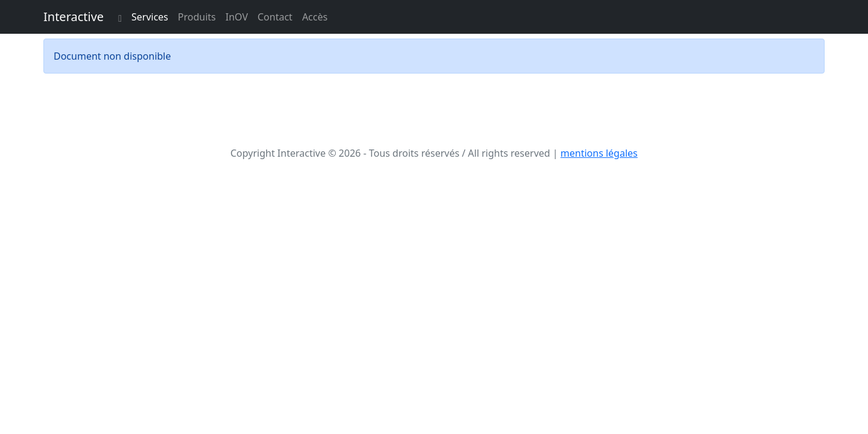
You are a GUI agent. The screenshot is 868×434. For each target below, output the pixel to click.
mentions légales (599, 153)
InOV (237, 17)
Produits (197, 17)
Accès (315, 17)
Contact (275, 17)
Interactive (74, 17)
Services (150, 17)
